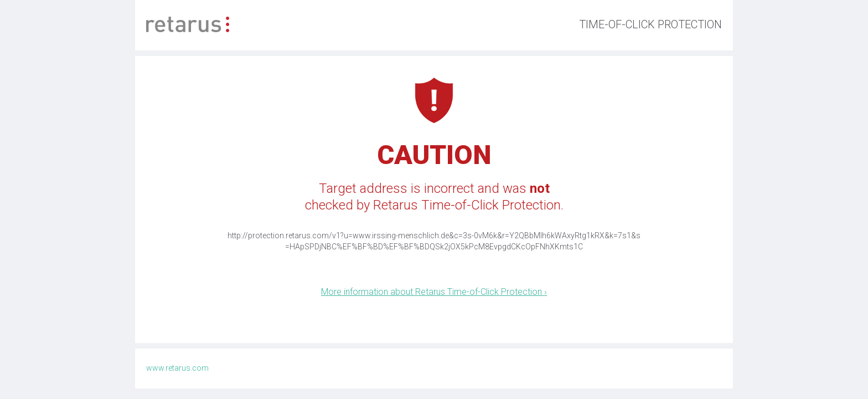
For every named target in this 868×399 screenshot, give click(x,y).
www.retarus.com (177, 368)
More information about (434, 292)
